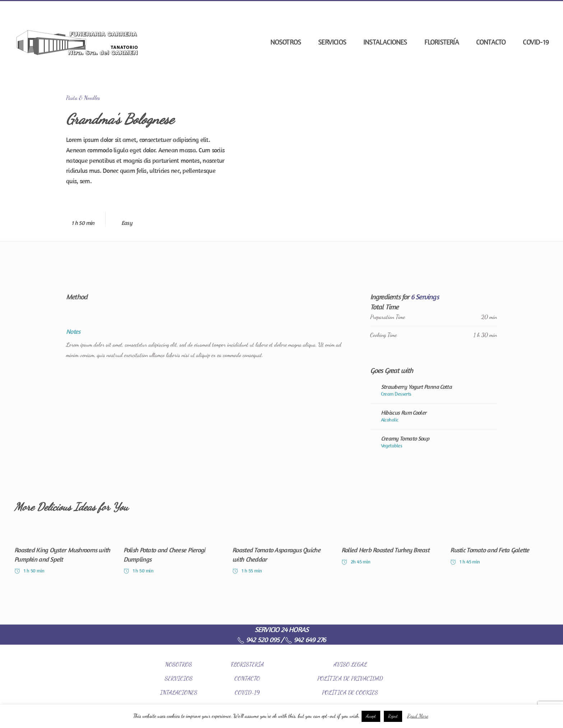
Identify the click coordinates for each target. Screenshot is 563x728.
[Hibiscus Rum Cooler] (434, 416)
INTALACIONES (179, 692)
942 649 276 (305, 639)
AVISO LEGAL (350, 664)
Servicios (332, 42)
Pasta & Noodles (83, 98)
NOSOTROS (179, 664)
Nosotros (286, 42)
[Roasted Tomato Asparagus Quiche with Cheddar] (281, 551)
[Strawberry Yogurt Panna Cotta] (434, 390)
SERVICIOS (179, 678)
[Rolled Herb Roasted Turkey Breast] (391, 551)
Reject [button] (393, 716)
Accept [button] (371, 716)
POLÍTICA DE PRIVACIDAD (350, 678)
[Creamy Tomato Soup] (434, 442)
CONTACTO (247, 678)
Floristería (442, 42)
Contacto (491, 42)
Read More (418, 716)
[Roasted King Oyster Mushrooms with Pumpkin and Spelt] (64, 551)
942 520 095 (258, 639)
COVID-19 (536, 42)
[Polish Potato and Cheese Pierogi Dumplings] (173, 551)
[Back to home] (77, 42)
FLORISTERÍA (247, 664)
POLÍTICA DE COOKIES (350, 692)
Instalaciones (385, 42)
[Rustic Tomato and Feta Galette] (499, 551)
